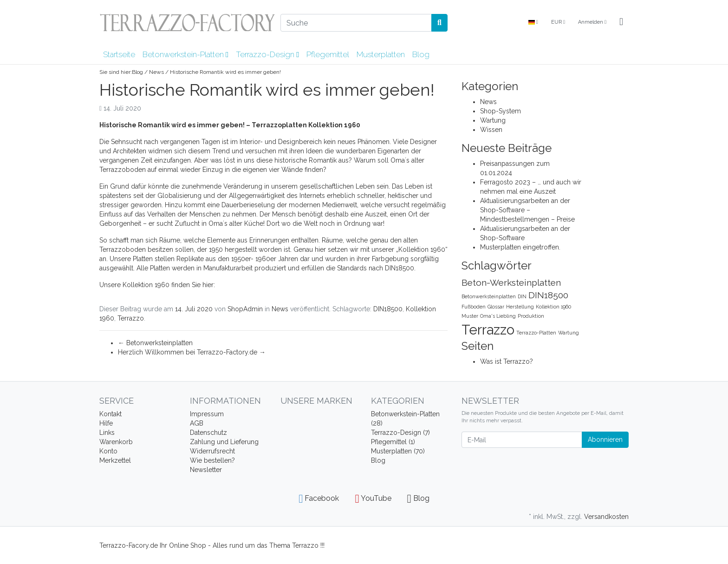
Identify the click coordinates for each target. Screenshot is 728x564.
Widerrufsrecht (212, 451)
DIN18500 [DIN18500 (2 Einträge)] (548, 295)
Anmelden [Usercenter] (592, 22)
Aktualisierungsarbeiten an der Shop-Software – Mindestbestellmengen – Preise (527, 210)
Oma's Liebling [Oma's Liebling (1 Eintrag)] (498, 316)
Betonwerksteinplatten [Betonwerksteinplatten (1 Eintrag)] (489, 296)
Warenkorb (116, 442)
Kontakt (110, 414)
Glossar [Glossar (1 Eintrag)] (496, 307)
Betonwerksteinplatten (155, 343)
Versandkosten (606, 517)
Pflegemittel (328, 54)
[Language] (533, 23)
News (156, 72)
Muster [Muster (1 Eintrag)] (470, 316)
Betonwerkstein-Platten (185, 54)
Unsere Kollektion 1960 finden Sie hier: (158, 285)
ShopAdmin (245, 309)
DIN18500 (388, 309)
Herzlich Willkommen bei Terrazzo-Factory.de (192, 352)
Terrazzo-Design (267, 54)
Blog (421, 54)
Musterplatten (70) (398, 451)
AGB (197, 423)
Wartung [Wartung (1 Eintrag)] (569, 333)
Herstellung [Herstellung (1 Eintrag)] (520, 307)
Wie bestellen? (212, 460)
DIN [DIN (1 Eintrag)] (522, 296)
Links (107, 433)
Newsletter (206, 470)
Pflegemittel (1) (393, 442)
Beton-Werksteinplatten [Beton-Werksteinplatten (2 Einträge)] (511, 282)
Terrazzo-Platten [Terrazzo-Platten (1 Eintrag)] (536, 333)
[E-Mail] (522, 440)
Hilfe (106, 423)
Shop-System (500, 111)
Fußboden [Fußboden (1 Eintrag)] (474, 307)
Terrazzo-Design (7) (400, 433)
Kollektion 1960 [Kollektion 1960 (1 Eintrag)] (553, 307)
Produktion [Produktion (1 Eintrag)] (531, 316)
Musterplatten (381, 54)
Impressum (207, 414)
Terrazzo (131, 318)
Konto (108, 451)
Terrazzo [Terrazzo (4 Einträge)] (488, 330)
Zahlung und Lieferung (224, 442)
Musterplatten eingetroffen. (520, 247)
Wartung (493, 120)
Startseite (119, 54)
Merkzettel (115, 460)
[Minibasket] (621, 22)
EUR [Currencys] (558, 22)
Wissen (491, 130)
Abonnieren (605, 439)
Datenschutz (208, 433)
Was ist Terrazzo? (507, 361)
